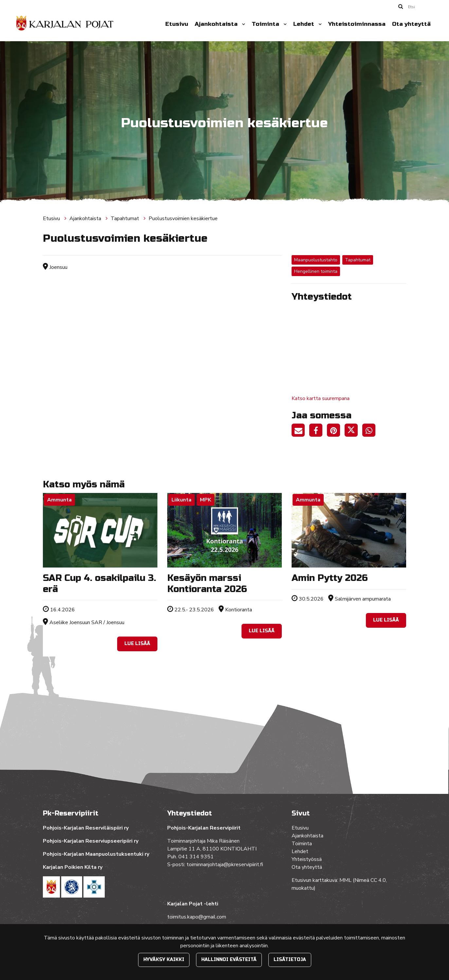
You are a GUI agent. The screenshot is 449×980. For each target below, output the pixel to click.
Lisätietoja (290, 960)
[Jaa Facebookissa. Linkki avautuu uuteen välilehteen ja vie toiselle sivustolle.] (318, 431)
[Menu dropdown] (242, 24)
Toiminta (266, 24)
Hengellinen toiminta (316, 271)
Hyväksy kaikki (164, 960)
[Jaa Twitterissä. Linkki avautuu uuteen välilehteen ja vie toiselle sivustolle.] (353, 431)
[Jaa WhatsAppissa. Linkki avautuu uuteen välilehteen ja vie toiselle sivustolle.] (370, 431)
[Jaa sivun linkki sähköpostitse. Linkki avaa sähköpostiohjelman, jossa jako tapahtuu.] (300, 431)
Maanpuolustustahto (316, 260)
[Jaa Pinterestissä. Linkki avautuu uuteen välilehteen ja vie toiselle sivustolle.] (336, 431)
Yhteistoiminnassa (357, 24)
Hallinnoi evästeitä (229, 960)
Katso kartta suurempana (321, 398)
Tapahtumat (126, 219)
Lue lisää (137, 644)
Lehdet (305, 24)
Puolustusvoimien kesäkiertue (183, 219)
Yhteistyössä (307, 859)
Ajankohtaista (217, 24)
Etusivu (177, 24)
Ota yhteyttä (411, 24)
